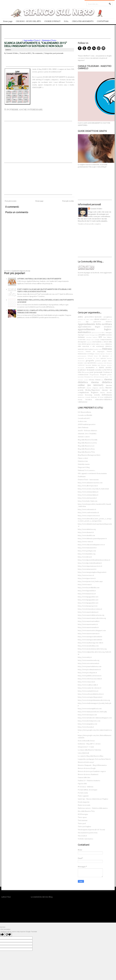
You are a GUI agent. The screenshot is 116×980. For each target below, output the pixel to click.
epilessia (103, 358)
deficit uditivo (96, 344)
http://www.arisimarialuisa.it (88, 492)
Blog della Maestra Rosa (86, 449)
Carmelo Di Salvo (96, 209)
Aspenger (81, 335)
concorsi (89, 342)
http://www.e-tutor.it (85, 542)
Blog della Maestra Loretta (87, 443)
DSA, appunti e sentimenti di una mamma (92, 473)
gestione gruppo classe (104, 361)
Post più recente (11, 201)
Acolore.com (82, 421)
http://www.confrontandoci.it (88, 513)
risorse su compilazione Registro (95, 391)
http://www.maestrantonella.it (89, 621)
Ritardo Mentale (106, 393)
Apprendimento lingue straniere (95, 327)
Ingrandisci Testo (31, 40)
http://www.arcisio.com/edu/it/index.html (93, 489)
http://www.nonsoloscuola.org (89, 660)
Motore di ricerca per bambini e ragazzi (92, 771)
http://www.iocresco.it (86, 575)
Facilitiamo (82, 477)
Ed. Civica (96, 358)
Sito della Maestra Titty (86, 811)
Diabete (103, 344)
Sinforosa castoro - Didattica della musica (93, 808)
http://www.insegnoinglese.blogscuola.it (92, 572)
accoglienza (108, 317)
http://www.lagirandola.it (87, 591)
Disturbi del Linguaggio (95, 351)
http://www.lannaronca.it (87, 594)
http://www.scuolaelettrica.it (88, 691)
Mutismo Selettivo (106, 365)
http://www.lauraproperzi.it (88, 606)
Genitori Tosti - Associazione (88, 480)
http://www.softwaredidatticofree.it (91, 694)
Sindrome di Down (97, 397)
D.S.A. (66, 21)
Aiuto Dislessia (83, 428)
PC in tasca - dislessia (86, 787)
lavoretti (88, 365)
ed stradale (89, 358)
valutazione (83, 402)
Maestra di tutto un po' (86, 762)
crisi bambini (97, 342)
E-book (90, 356)
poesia (87, 372)
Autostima (89, 337)
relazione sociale (83, 380)
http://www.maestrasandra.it (88, 627)
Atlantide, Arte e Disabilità (87, 434)
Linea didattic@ (83, 753)
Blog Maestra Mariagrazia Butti (89, 455)
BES (100, 337)
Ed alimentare (104, 356)
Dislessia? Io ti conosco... (87, 470)
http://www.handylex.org (87, 554)
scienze (80, 395)
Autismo (81, 337)
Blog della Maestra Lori (86, 446)
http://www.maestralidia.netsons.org (91, 615)
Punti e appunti (83, 796)
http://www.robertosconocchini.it (90, 679)
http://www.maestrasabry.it (88, 624)
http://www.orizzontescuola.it (89, 663)
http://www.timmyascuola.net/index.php (92, 712)
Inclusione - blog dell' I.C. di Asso (89, 744)
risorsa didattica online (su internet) (95, 384)
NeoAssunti (81, 368)
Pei (83, 372)
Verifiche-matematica (85, 839)
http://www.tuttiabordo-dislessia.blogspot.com (95, 718)
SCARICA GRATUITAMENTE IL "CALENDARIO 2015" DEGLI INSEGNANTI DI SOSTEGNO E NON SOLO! (36, 45)
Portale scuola (83, 793)
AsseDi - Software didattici (87, 431)
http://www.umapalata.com (87, 724)
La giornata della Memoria (104, 363)
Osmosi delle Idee (84, 778)
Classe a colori (83, 458)
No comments (38, 53)
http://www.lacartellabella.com (89, 588)
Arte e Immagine (107, 332)
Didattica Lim (83, 461)
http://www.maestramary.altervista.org (92, 618)
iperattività (92, 363)
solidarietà (108, 397)
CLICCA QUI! (37, 87)
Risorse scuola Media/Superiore (95, 389)
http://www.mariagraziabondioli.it (90, 637)
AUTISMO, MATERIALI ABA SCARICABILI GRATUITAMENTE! (39, 279)
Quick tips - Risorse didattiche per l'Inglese (93, 799)
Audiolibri (109, 335)
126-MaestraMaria (84, 412)
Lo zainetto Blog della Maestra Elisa (91, 756)
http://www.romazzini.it (86, 682)
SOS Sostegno (83, 814)
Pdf (105, 370)
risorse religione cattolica (96, 388)
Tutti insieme (83, 820)
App (87, 322)
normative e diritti (95, 367)
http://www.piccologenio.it (87, 673)
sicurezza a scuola (84, 397)
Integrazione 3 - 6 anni (86, 747)
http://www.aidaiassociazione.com (90, 483)
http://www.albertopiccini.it (88, 486)
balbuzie (95, 337)
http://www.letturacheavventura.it (90, 609)
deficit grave (86, 344)
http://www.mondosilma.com (88, 646)
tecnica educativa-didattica (99, 399)
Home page (8, 21)
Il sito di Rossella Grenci (86, 741)
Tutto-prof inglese (84, 827)
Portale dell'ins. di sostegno (88, 790)
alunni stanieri (100, 319)
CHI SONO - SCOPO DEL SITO (28, 21)
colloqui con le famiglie (93, 340)
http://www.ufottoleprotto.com (89, 721)
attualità (102, 335)
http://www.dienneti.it (86, 532)
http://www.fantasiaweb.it (87, 548)
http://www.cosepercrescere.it (89, 516)
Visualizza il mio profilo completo (89, 224)
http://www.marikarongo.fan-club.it (91, 643)
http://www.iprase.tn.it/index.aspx (90, 581)
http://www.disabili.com (86, 535)
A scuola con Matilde (85, 415)
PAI (102, 370)
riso (102, 380)
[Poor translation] (8, 935)
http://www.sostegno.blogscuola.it (90, 697)
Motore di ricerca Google (87, 768)
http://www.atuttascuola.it (87, 498)
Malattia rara (96, 365)
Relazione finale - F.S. (106, 377)
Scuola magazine (84, 802)
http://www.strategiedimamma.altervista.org (94, 700)
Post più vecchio (68, 201)
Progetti (103, 375)
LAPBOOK (81, 365)
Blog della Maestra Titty (86, 452)
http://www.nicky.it (85, 657)
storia (80, 400)
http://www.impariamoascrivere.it (90, 566)
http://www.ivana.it (85, 585)
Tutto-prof (82, 823)
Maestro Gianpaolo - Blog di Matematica (92, 765)
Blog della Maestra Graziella (88, 440)
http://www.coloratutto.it (87, 509)
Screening (89, 395)
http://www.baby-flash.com (88, 501)
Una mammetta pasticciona (88, 833)
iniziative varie (82, 363)
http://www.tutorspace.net (87, 715)
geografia (90, 360)
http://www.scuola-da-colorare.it (90, 688)
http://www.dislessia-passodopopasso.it (92, 539)
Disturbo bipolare (100, 354)
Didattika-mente (84, 464)
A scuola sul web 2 (84, 418)
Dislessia (107, 349)
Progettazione (94, 375)
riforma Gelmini (95, 380)
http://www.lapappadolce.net (88, 597)
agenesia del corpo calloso (86, 319)
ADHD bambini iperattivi (87, 424)
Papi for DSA (82, 784)
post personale (58, 53)
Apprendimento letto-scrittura (95, 324)
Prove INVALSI (94, 377)
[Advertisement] (57, 33)
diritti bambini (89, 349)
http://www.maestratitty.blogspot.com (92, 630)
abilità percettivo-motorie (90, 317)
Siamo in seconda (84, 805)
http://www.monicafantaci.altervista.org (92, 649)
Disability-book (97, 349)
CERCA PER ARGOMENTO (83, 21)
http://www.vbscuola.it (86, 727)
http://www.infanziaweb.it (87, 569)
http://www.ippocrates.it (87, 578)
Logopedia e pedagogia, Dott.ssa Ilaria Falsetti (94, 759)
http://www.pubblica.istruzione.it (90, 676)
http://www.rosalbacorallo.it (88, 685)
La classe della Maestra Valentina (89, 750)
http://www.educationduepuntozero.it (91, 545)
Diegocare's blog (84, 467)
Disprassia (81, 352)
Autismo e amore (84, 437)
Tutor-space (82, 817)
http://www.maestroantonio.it (89, 634)
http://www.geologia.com (87, 551)
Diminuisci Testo (49, 40)
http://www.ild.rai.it (85, 557)
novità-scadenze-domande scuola (95, 369)
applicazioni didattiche (103, 322)
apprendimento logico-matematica (95, 331)
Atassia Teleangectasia (91, 335)
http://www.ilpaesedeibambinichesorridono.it (94, 560)
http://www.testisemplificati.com (90, 709)
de (102, 342)
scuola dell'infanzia (103, 395)
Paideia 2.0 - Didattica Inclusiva (89, 781)
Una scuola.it (82, 836)
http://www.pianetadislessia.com (90, 666)
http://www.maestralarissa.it (88, 612)
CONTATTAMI (103, 21)
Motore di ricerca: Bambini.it (88, 774)
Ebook (96, 356)
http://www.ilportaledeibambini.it (90, 563)
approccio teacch (96, 333)
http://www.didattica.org (87, 529)
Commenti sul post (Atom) (21, 271)
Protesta (87, 377)
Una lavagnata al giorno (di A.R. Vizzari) (91, 830)
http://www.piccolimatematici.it (89, 670)
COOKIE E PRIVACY (52, 21)
